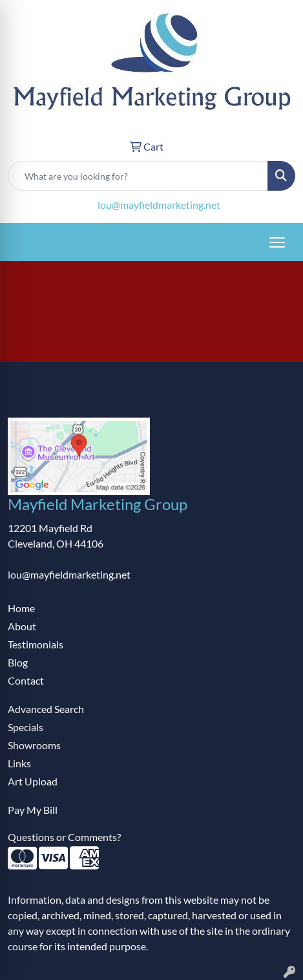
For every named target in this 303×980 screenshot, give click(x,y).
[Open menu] (277, 242)
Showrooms (34, 745)
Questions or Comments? (64, 837)
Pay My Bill (33, 810)
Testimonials (36, 644)
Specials (26, 727)
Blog (18, 662)
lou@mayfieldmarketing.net (159, 205)
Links (19, 763)
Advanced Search (46, 709)
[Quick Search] (138, 176)
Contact (26, 680)
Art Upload (33, 781)
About (22, 626)
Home (21, 608)
